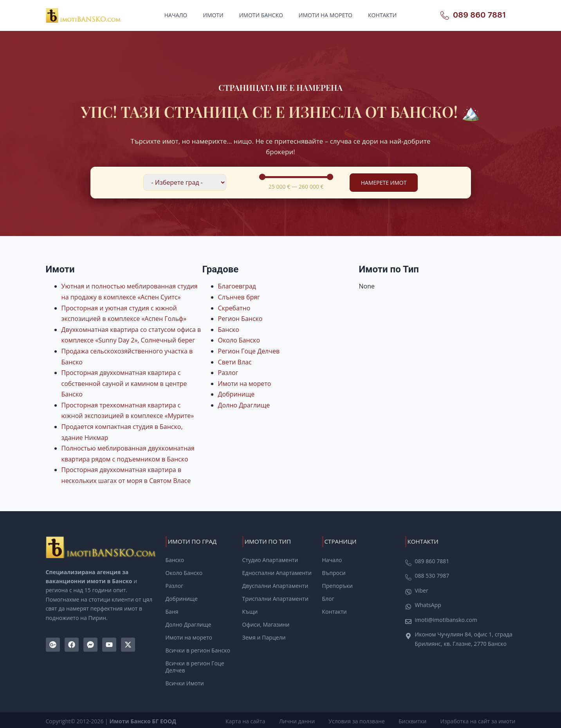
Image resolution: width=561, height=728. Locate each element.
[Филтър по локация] (185, 182)
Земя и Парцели (264, 637)
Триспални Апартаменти (275, 598)
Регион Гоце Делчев (249, 351)
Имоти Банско (261, 15)
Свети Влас (235, 362)
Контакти (382, 15)
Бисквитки (414, 720)
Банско (229, 330)
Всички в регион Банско (198, 650)
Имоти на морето (326, 15)
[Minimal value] (296, 177)
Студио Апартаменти (270, 560)
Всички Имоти (185, 683)
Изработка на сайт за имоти (478, 720)
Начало (176, 15)
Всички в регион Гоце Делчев (195, 666)
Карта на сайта (250, 720)
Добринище (236, 394)
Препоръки (337, 586)
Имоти (213, 15)
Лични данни (301, 720)
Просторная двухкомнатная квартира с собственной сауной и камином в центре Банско (124, 383)
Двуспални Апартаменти (275, 586)
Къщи (250, 611)
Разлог (228, 373)
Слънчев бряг (239, 297)
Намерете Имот (384, 183)
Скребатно (234, 308)
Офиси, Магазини (266, 624)
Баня (172, 611)
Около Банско (239, 340)
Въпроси (334, 573)
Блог (328, 598)
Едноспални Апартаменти (277, 573)
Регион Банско (240, 319)
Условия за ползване (359, 720)
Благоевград (237, 286)
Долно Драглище (244, 405)
